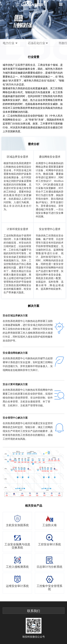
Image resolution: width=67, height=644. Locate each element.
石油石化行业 (36, 43)
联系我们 (34, 611)
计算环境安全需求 (18, 229)
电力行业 (9, 43)
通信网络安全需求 (50, 157)
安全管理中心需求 (50, 229)
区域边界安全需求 (18, 157)
